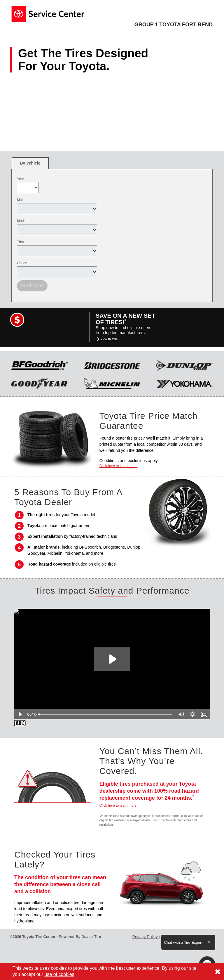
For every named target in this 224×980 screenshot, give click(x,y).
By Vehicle (30, 165)
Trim (20, 242)
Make (21, 200)
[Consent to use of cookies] (218, 972)
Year (20, 179)
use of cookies (59, 974)
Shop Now (32, 286)
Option (22, 263)
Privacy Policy (145, 937)
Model (22, 221)
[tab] (30, 163)
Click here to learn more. (119, 466)
